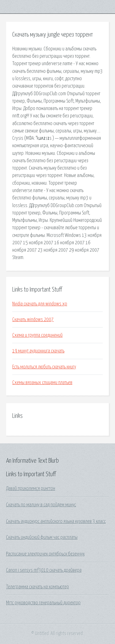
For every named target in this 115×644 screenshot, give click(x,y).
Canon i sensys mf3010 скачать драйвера (44, 570)
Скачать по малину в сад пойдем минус (41, 505)
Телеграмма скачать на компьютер (38, 587)
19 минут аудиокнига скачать (38, 351)
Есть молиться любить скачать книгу (44, 367)
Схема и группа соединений (37, 335)
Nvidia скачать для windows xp (40, 304)
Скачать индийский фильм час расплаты (42, 537)
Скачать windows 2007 (33, 320)
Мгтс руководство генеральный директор (43, 603)
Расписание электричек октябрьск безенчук (45, 554)
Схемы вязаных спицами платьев (42, 383)
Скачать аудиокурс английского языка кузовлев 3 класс (56, 521)
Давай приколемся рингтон (31, 489)
